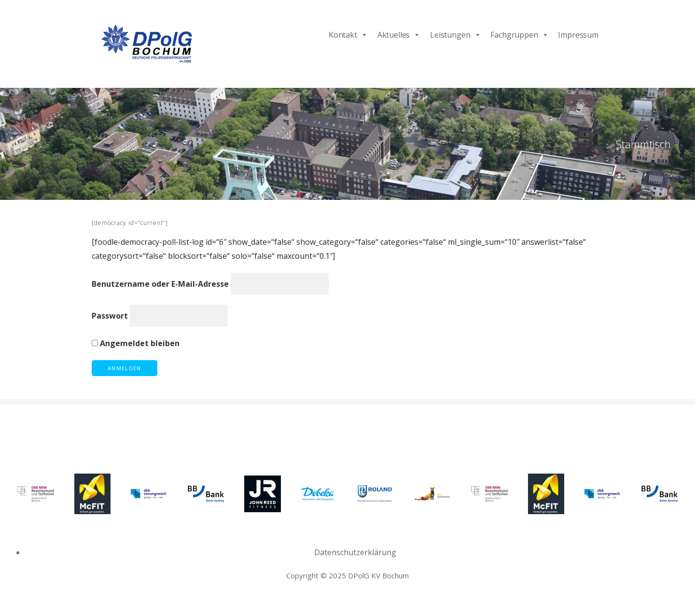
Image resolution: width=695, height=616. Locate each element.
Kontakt (348, 35)
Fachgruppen (519, 35)
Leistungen (455, 35)
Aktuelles (399, 35)
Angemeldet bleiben (136, 343)
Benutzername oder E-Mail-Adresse (160, 284)
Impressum (578, 35)
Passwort (110, 316)
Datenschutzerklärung (355, 552)
